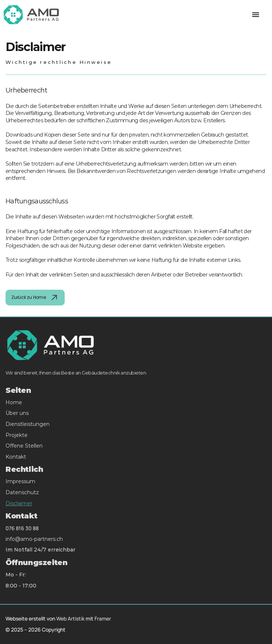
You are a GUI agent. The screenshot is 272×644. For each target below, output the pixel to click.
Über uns (17, 413)
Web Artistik (70, 618)
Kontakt (16, 457)
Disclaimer (19, 503)
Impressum (20, 481)
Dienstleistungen (28, 424)
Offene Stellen (24, 446)
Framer (103, 618)
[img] (54, 298)
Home (14, 402)
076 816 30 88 (22, 528)
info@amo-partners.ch (34, 539)
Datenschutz (22, 492)
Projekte (17, 435)
